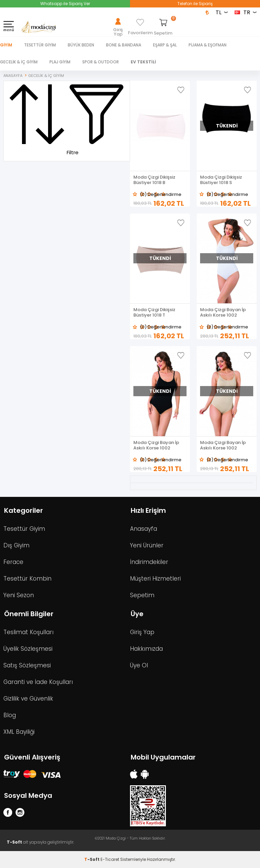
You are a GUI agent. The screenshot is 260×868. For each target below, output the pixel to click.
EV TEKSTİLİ (143, 62)
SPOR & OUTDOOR (101, 62)
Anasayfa (144, 529)
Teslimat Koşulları (28, 632)
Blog (10, 715)
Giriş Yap (142, 632)
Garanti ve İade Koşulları (38, 682)
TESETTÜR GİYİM (40, 45)
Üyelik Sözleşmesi (28, 649)
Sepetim (142, 595)
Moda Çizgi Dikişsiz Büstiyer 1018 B (154, 180)
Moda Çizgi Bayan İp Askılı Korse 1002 (223, 312)
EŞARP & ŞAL (165, 45)
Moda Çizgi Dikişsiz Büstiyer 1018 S (221, 180)
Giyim (6, 45)
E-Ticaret (110, 859)
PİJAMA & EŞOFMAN (208, 45)
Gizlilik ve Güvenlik (28, 699)
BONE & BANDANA (124, 45)
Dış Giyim (16, 545)
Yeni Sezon (19, 595)
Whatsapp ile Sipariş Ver (65, 4)
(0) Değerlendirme (161, 194)
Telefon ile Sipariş (195, 4)
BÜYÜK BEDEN (81, 45)
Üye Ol (139, 665)
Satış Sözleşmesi (27, 665)
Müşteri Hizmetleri (155, 579)
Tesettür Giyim (24, 529)
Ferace (13, 562)
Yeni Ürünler (147, 545)
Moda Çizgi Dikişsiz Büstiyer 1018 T (154, 312)
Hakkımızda (146, 649)
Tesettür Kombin (27, 579)
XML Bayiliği (19, 732)
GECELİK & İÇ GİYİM (19, 62)
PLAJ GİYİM (60, 62)
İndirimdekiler (149, 562)
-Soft (92, 859)
